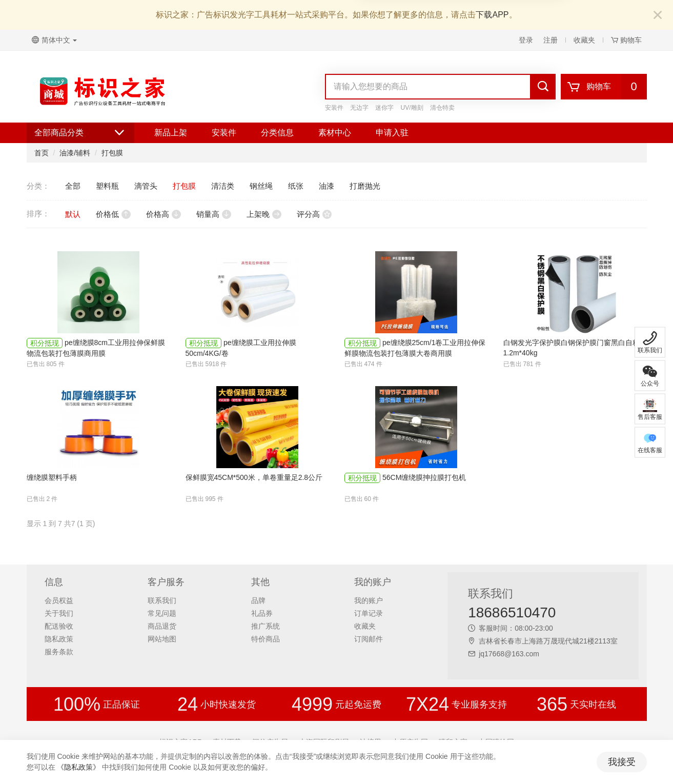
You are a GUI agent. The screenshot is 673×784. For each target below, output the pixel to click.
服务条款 (59, 652)
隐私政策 (59, 639)
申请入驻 (392, 133)
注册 (550, 40)
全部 (73, 186)
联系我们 (162, 600)
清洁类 (223, 186)
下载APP (492, 15)
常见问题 (162, 613)
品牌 (258, 600)
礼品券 (262, 613)
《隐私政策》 (78, 767)
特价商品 (266, 639)
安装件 (334, 108)
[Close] (658, 16)
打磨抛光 (365, 186)
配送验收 (59, 626)
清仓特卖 (442, 108)
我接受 (622, 762)
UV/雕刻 (412, 108)
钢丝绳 (261, 186)
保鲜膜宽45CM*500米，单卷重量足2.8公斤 (254, 477)
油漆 (327, 186)
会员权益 (59, 600)
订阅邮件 (369, 639)
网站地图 (162, 639)
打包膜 (112, 153)
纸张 (296, 186)
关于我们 (59, 613)
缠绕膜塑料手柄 (52, 477)
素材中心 (335, 133)
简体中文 (55, 40)
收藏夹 (584, 40)
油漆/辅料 (75, 153)
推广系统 (266, 626)
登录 (526, 40)
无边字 (359, 108)
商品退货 (162, 626)
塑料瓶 (107, 186)
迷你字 (384, 108)
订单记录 (369, 613)
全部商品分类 (80, 133)
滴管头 (146, 186)
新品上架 (171, 133)
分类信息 (277, 133)
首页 (42, 153)
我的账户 (369, 600)
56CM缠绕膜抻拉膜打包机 (424, 477)
